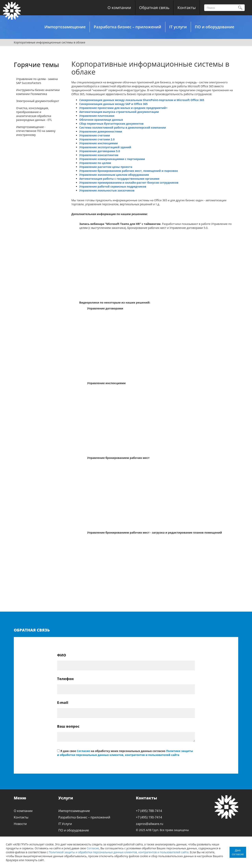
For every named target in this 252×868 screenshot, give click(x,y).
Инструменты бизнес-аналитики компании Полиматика (38, 92)
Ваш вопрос (68, 726)
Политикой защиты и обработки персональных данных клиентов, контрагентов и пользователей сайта (119, 852)
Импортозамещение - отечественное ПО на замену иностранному (36, 131)
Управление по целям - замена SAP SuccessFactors (37, 81)
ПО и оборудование (215, 27)
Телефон (65, 679)
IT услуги (178, 27)
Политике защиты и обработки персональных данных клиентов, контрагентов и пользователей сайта (125, 753)
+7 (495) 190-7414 (149, 817)
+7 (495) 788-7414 (149, 811)
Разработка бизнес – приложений (127, 27)
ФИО (62, 655)
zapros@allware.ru (150, 824)
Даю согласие (238, 852)
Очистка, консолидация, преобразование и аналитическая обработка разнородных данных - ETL (34, 114)
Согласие (93, 848)
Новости (20, 824)
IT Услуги (65, 824)
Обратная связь (154, 8)
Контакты (187, 8)
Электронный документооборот (38, 101)
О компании (119, 8)
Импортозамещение (65, 27)
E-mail (63, 702)
